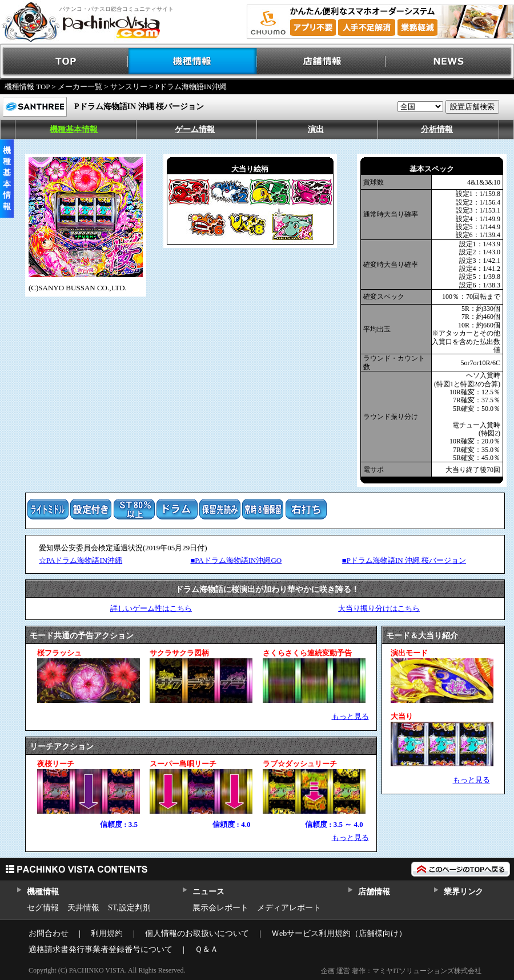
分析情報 (437, 129)
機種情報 (193, 61)
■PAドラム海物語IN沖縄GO (236, 560)
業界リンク (463, 892)
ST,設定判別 (129, 908)
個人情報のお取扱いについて (197, 933)
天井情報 (83, 908)
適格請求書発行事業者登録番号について (101, 949)
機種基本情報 (74, 129)
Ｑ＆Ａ (206, 949)
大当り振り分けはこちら (379, 608)
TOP (64, 61)
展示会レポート (220, 908)
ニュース (208, 892)
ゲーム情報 (195, 129)
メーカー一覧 (80, 87)
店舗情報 (321, 61)
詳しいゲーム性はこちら (151, 608)
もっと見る (350, 716)
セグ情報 (43, 908)
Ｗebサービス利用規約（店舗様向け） (339, 933)
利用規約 (107, 933)
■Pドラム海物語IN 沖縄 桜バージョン (404, 560)
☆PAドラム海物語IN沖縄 (81, 560)
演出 (316, 129)
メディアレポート (289, 908)
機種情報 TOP (27, 87)
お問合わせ (49, 933)
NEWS (450, 61)
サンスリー (129, 87)
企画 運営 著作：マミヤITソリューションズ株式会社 (401, 971)
